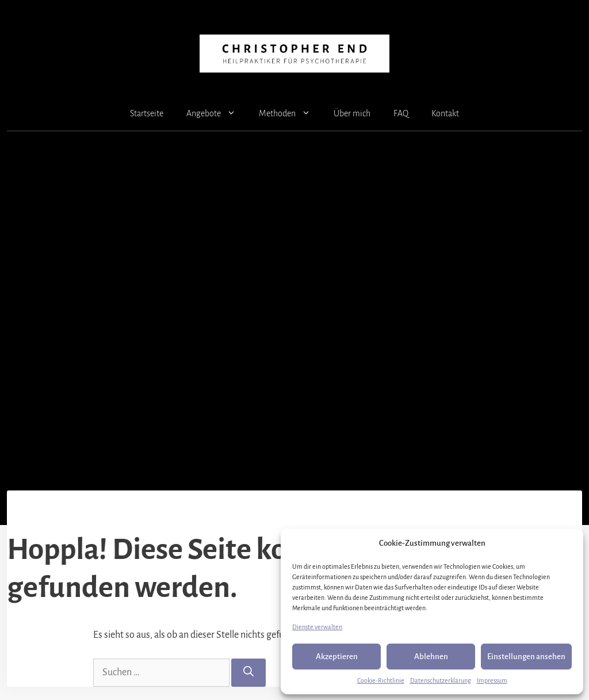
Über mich (352, 113)
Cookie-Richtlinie (381, 680)
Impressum (492, 680)
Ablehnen (431, 657)
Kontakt (445, 113)
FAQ (401, 113)
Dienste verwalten (317, 627)
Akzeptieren (337, 657)
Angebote (217, 113)
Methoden (290, 113)
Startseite (147, 113)
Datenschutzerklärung (441, 680)
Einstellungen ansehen (526, 657)
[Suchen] (248, 673)
